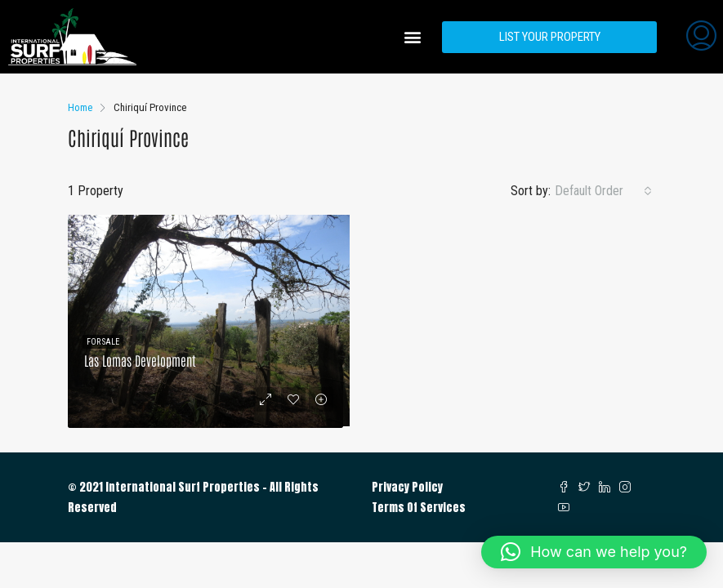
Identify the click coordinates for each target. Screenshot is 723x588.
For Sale (103, 342)
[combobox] (603, 191)
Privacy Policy (407, 487)
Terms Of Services (419, 508)
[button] (412, 37)
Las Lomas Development (140, 360)
